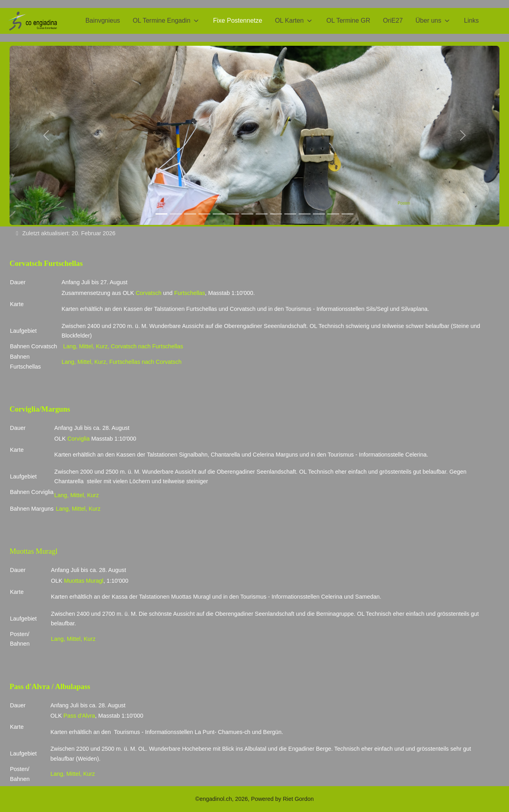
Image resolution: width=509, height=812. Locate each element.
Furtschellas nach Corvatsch (145, 362)
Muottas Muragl (84, 581)
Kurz (102, 346)
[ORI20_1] (348, 214)
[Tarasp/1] (219, 214)
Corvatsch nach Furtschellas (147, 346)
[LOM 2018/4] (204, 214)
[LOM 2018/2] (176, 214)
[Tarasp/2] (233, 214)
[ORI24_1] (333, 214)
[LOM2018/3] (190, 214)
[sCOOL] (262, 214)
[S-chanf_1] (305, 214)
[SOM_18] (276, 214)
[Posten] (161, 214)
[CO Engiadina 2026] (32, 21)
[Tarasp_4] (247, 214)
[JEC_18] (290, 214)
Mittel (86, 346)
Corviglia (78, 439)
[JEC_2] (319, 214)
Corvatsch (149, 293)
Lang (70, 346)
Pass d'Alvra (80, 716)
